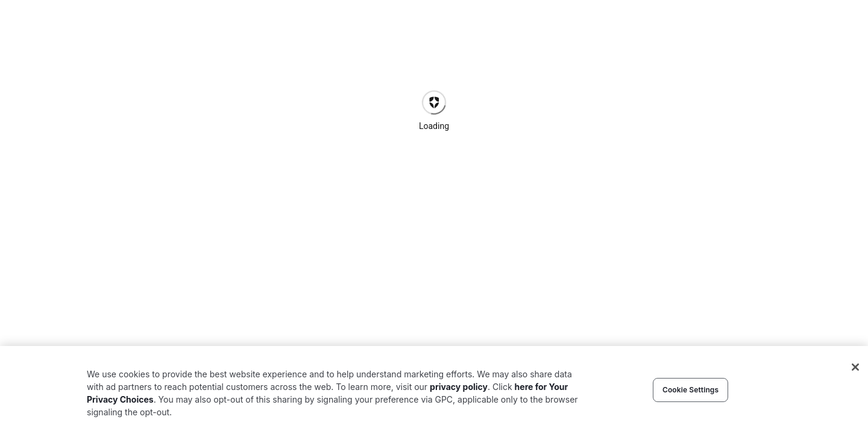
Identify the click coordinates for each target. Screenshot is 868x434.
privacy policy (459, 387)
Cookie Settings (690, 390)
